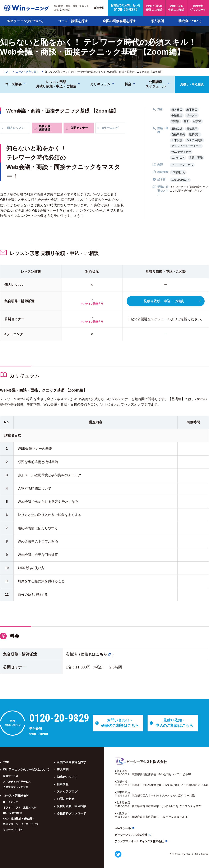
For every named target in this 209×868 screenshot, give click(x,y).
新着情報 (63, 784)
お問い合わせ (66, 799)
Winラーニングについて (25, 21)
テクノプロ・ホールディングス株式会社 (139, 841)
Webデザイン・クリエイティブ (21, 824)
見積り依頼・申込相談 (71, 806)
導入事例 (157, 21)
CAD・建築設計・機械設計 (18, 819)
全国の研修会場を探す (119, 21)
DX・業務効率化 (12, 813)
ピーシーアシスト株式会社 (131, 835)
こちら (101, 654)
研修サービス (11, 776)
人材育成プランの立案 (16, 787)
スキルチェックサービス (17, 782)
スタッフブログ (67, 791)
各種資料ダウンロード (71, 813)
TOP (6, 762)
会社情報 (99, 8)
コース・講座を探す (73, 21)
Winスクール (123, 828)
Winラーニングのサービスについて (26, 769)
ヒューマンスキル (13, 830)
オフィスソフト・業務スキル (19, 808)
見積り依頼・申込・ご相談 (164, 301)
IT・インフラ (11, 802)
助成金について (190, 21)
